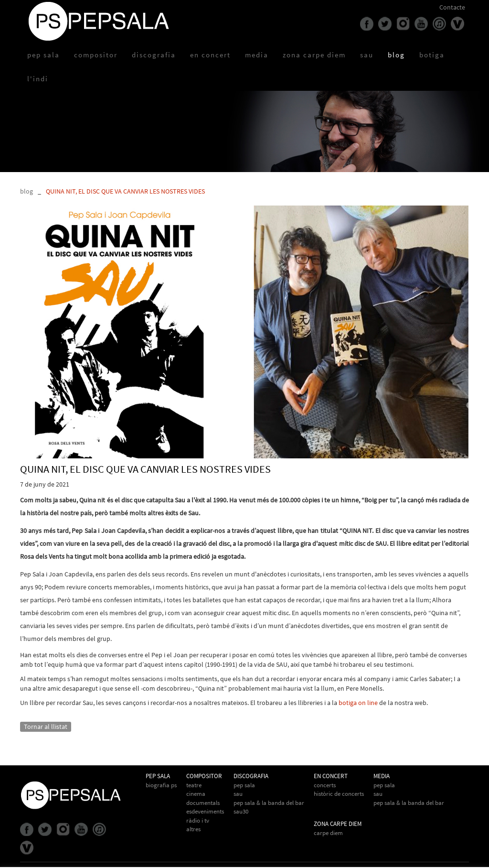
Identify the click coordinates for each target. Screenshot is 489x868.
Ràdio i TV (198, 820)
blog (27, 191)
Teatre (194, 785)
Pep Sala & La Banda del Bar (269, 803)
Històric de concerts (339, 794)
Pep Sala (244, 785)
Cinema (196, 794)
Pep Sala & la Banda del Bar (409, 803)
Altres (193, 829)
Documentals (203, 803)
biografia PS (161, 785)
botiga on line (358, 703)
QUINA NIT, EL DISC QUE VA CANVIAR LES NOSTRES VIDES (125, 191)
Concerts (325, 785)
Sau (238, 794)
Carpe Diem (328, 833)
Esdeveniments (205, 811)
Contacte (452, 7)
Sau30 (241, 811)
